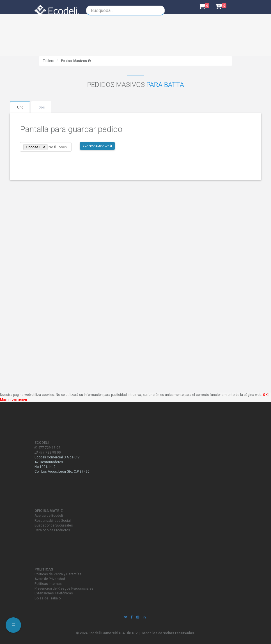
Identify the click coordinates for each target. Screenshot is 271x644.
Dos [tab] (42, 107)
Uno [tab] (20, 107)
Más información (13, 400)
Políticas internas (48, 584)
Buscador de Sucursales (54, 525)
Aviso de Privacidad (50, 579)
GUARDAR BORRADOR (97, 146)
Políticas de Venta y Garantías (58, 574)
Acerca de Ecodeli (49, 516)
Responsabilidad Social (53, 521)
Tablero (49, 61)
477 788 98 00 (48, 453)
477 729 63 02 (47, 448)
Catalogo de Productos (52, 530)
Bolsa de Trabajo (48, 598)
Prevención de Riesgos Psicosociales (64, 588)
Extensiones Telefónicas (54, 593)
